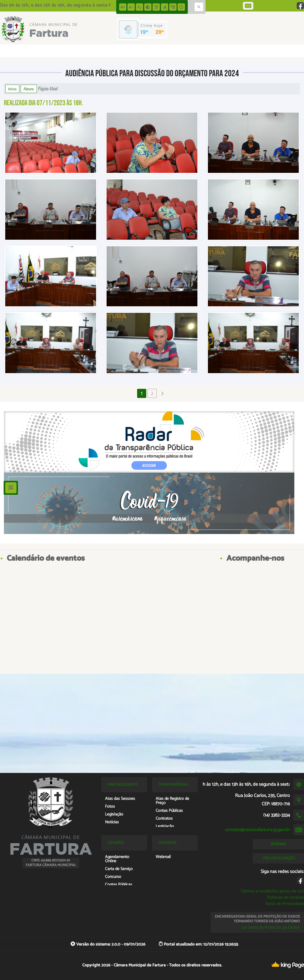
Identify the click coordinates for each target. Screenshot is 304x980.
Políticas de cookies (285, 897)
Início (12, 89)
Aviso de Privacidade (285, 904)
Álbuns (29, 89)
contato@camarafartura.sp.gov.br (257, 830)
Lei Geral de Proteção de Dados (271, 927)
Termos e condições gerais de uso (272, 891)
